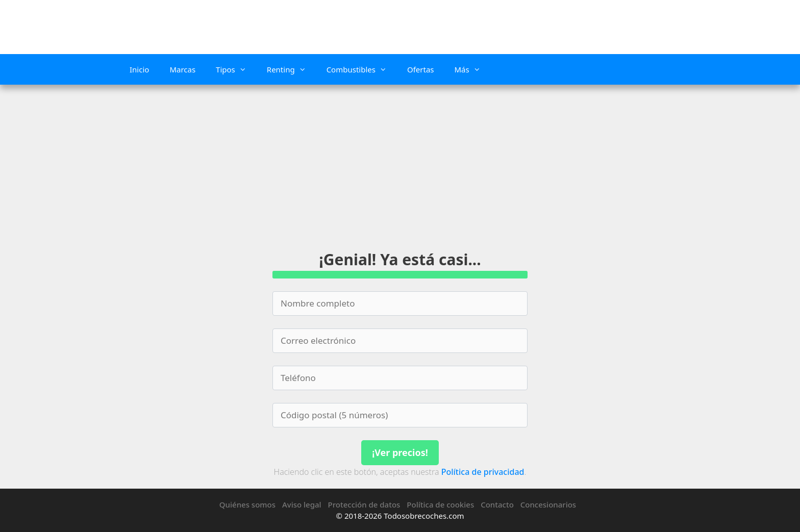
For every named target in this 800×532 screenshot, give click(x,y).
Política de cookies (440, 504)
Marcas (182, 69)
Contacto (497, 504)
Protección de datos (364, 504)
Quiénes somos (247, 504)
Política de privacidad (483, 472)
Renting (292, 69)
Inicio (139, 69)
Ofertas (421, 69)
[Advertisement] (400, 161)
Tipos (236, 69)
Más (472, 69)
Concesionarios (548, 504)
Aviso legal (302, 504)
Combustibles (362, 69)
